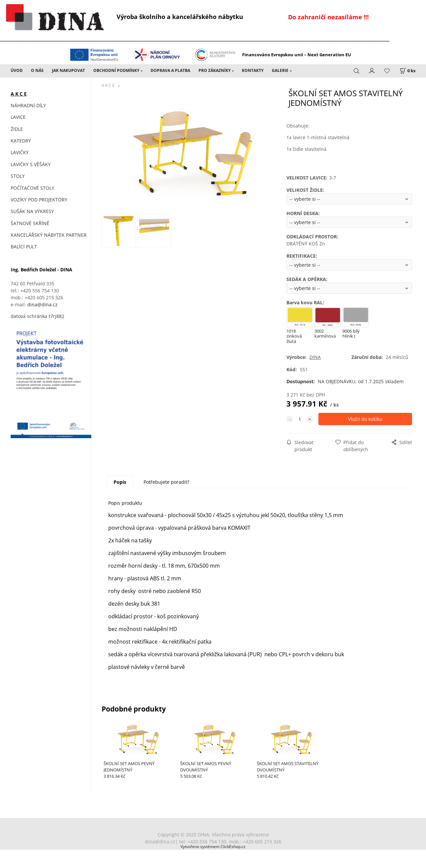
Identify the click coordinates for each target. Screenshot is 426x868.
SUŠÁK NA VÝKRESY (32, 211)
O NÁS (37, 70)
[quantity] (300, 419)
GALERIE (280, 70)
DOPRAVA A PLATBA (170, 70)
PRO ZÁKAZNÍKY (214, 70)
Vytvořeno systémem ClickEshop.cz (213, 846)
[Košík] (408, 71)
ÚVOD (17, 70)
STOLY (18, 176)
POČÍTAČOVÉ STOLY (32, 188)
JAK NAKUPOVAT (68, 70)
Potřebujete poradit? (166, 482)
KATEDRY (21, 141)
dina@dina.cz (42, 304)
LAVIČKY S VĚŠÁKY (31, 164)
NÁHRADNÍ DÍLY (28, 105)
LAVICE (18, 117)
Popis (120, 482)
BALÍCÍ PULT (24, 247)
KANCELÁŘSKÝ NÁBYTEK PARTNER (49, 235)
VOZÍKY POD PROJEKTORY (39, 200)
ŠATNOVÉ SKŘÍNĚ (30, 223)
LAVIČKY (20, 152)
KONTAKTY (253, 70)
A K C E (19, 94)
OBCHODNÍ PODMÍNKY (116, 70)
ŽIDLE (17, 129)
